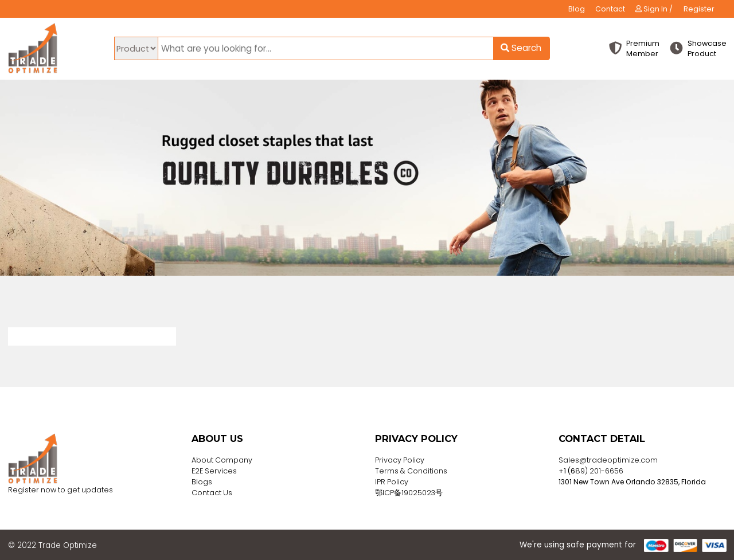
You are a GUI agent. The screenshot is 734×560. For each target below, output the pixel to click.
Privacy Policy (400, 460)
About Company (222, 460)
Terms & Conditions (411, 471)
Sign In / (654, 9)
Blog (577, 9)
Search (521, 48)
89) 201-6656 (599, 471)
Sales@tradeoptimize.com (608, 460)
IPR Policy (392, 482)
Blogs (202, 482)
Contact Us (212, 493)
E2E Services (214, 471)
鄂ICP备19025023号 (409, 493)
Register (699, 9)
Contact (610, 9)
